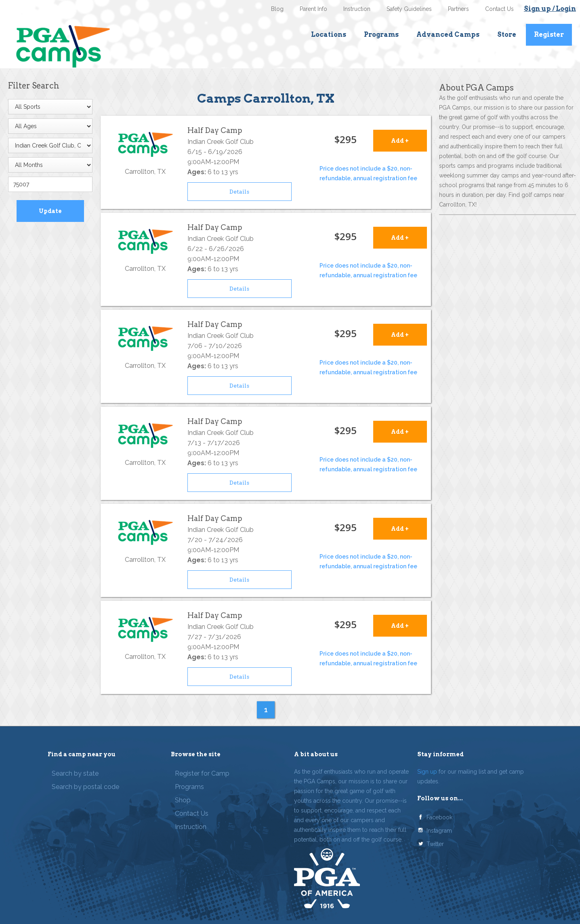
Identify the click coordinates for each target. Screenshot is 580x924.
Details (239, 192)
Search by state (75, 773)
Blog (277, 9)
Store (507, 35)
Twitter (435, 844)
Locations (329, 35)
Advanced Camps (448, 35)
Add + (400, 141)
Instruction (357, 9)
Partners (458, 9)
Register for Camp (202, 773)
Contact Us (499, 9)
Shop (183, 800)
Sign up (427, 772)
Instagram (439, 831)
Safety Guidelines (409, 9)
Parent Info (313, 9)
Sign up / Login (550, 9)
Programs (381, 35)
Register (549, 35)
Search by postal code (85, 787)
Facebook (439, 817)
